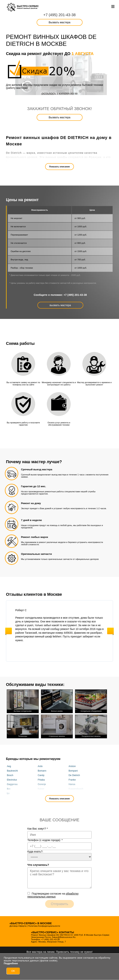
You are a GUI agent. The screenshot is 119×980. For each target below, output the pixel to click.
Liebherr (42, 793)
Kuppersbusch (76, 789)
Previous (9, 631)
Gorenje (42, 784)
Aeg (9, 766)
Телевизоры (23, 726)
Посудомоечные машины (91, 726)
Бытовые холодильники (23, 701)
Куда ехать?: (35, 852)
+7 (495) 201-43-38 (60, 15)
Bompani (73, 771)
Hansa (72, 784)
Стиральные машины (57, 726)
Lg (8, 793)
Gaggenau (12, 784)
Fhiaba (41, 780)
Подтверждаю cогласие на (53, 895)
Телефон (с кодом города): (45, 840)
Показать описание (60, 167)
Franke (72, 780)
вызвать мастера (60, 305)
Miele (71, 793)
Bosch (10, 775)
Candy (41, 775)
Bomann (42, 771)
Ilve (9, 789)
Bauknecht (12, 771)
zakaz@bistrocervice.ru (64, 937)
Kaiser (41, 789)
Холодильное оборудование (91, 701)
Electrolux (12, 780)
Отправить (59, 904)
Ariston (72, 766)
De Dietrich (74, 775)
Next (110, 631)
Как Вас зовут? (38, 829)
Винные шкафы (57, 701)
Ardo (40, 766)
